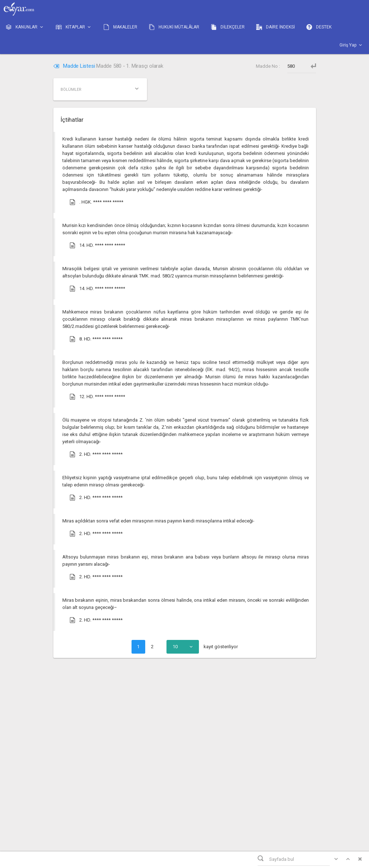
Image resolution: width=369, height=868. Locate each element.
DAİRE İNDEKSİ (275, 27)
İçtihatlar (72, 120)
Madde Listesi (75, 66)
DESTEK (319, 27)
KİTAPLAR (74, 27)
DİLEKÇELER (228, 27)
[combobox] (183, 647)
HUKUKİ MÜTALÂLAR (174, 27)
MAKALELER (120, 27)
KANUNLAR (25, 27)
